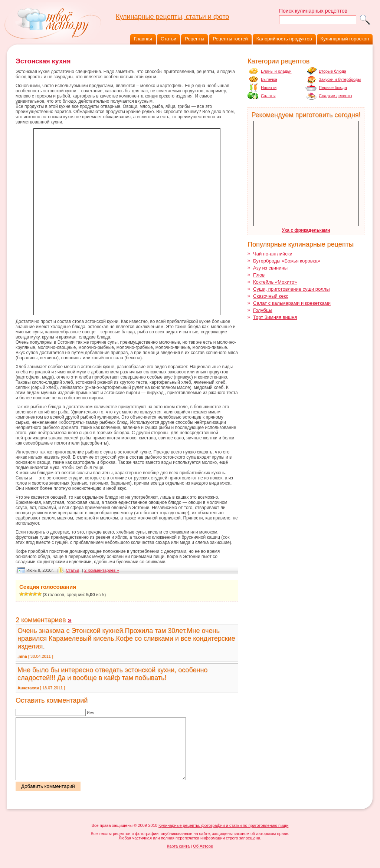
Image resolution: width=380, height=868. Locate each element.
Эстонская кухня (43, 61)
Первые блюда (333, 88)
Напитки (269, 88)
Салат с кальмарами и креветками (292, 303)
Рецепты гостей (230, 39)
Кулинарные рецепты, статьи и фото (172, 17)
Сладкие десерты (335, 96)
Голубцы (263, 310)
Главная (143, 39)
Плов (259, 275)
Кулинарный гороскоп (345, 39)
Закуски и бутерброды (340, 79)
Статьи (168, 39)
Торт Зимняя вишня (275, 317)
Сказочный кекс (271, 296)
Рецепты (194, 39)
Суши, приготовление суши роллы (291, 289)
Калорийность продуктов (284, 39)
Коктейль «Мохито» (275, 282)
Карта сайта (178, 858)
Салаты (268, 96)
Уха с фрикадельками (306, 230)
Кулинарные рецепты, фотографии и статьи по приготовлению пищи (223, 838)
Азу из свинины (270, 268)
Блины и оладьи (276, 71)
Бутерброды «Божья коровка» (287, 261)
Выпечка (269, 79)
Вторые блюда (332, 71)
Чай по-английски (273, 254)
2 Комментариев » (101, 570)
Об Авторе (203, 858)
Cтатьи (72, 570)
